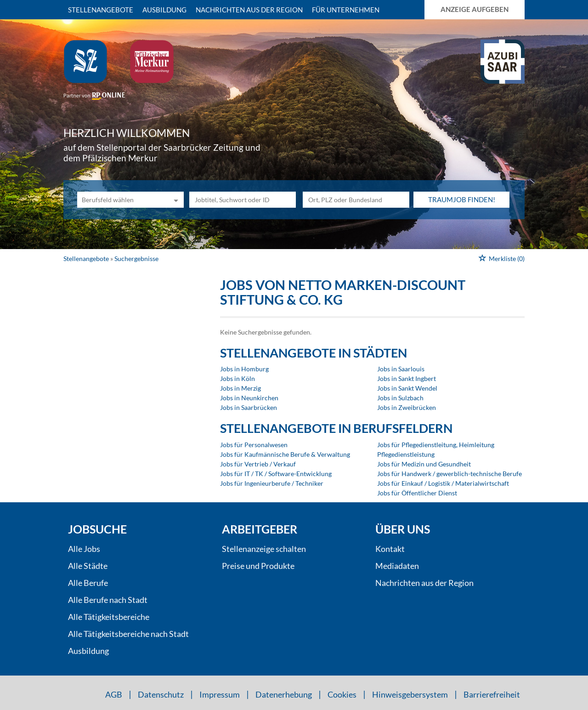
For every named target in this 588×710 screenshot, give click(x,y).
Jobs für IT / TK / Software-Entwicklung (276, 474)
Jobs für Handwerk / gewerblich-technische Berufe (449, 474)
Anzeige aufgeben (475, 9)
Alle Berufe (88, 583)
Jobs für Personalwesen (254, 445)
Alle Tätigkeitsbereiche (109, 617)
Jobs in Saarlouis (401, 369)
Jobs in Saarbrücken (249, 407)
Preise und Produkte (258, 566)
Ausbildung (164, 10)
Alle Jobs (84, 549)
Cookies (342, 694)
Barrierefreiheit (492, 694)
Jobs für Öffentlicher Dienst (417, 493)
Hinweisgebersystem (410, 694)
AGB (114, 694)
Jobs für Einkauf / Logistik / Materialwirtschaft (443, 483)
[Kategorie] (121, 200)
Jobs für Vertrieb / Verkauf (258, 464)
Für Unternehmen (346, 10)
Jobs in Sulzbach (400, 398)
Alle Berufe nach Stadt (108, 600)
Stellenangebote (101, 10)
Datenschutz (161, 694)
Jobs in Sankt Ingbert (407, 378)
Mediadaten (397, 566)
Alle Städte (88, 566)
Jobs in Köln (237, 378)
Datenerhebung (284, 694)
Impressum (220, 694)
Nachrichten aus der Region (249, 10)
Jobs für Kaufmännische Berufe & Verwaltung (285, 454)
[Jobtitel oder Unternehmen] (243, 200)
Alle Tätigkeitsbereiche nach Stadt (128, 634)
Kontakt (390, 549)
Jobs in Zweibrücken (407, 407)
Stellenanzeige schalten (264, 549)
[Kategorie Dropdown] (175, 200)
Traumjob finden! (462, 199)
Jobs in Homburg (244, 369)
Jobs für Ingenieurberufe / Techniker (272, 483)
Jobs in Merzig (240, 388)
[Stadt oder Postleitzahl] (356, 200)
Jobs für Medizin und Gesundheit (424, 464)
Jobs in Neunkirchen (249, 398)
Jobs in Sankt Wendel (407, 388)
